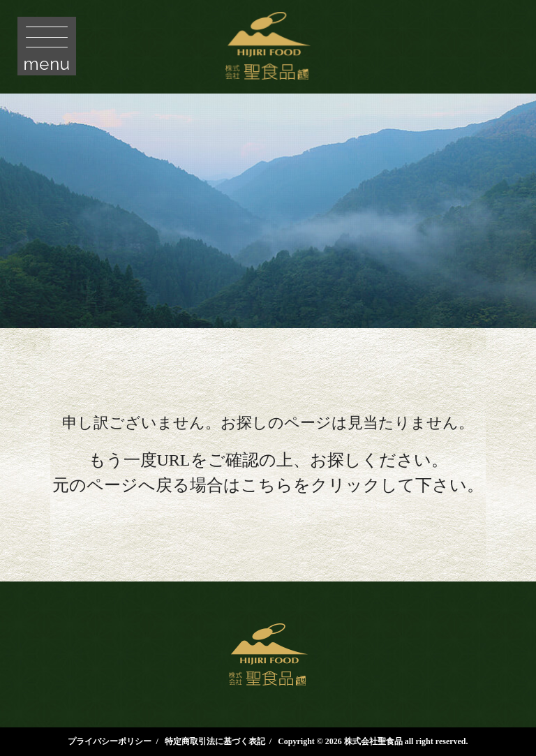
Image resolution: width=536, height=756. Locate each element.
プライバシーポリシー (110, 741)
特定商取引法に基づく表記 (215, 741)
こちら (267, 485)
